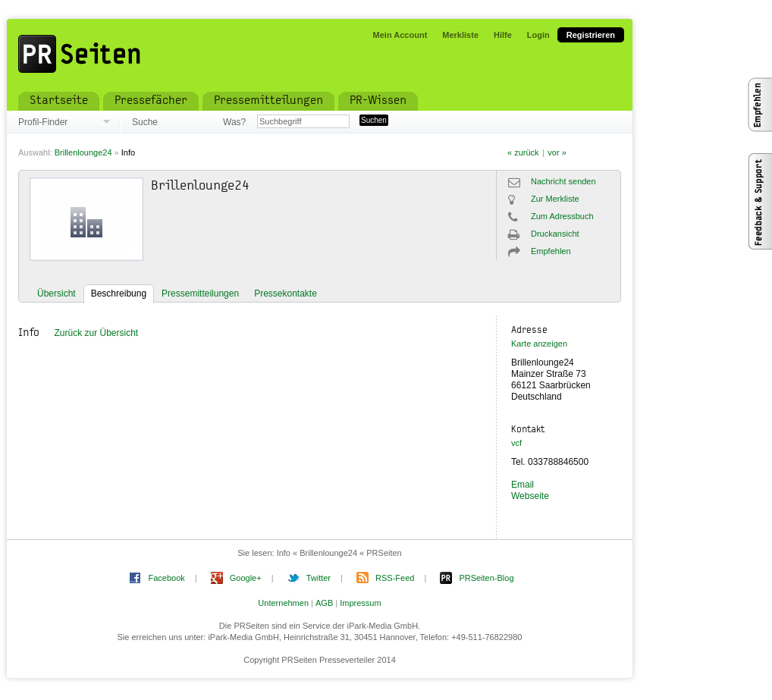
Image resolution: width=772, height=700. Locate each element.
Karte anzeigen (539, 344)
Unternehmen (283, 603)
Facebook (166, 578)
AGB (324, 603)
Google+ (246, 578)
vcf (516, 443)
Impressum (360, 603)
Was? (234, 122)
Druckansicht (555, 234)
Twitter (319, 578)
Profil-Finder (43, 122)
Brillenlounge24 (83, 152)
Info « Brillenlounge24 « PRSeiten (339, 553)
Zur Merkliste (555, 199)
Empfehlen (551, 251)
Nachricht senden (563, 181)
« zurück (523, 152)
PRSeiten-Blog (486, 578)
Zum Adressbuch (562, 216)
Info (128, 152)
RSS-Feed (395, 578)
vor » (557, 152)
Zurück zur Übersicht (96, 333)
